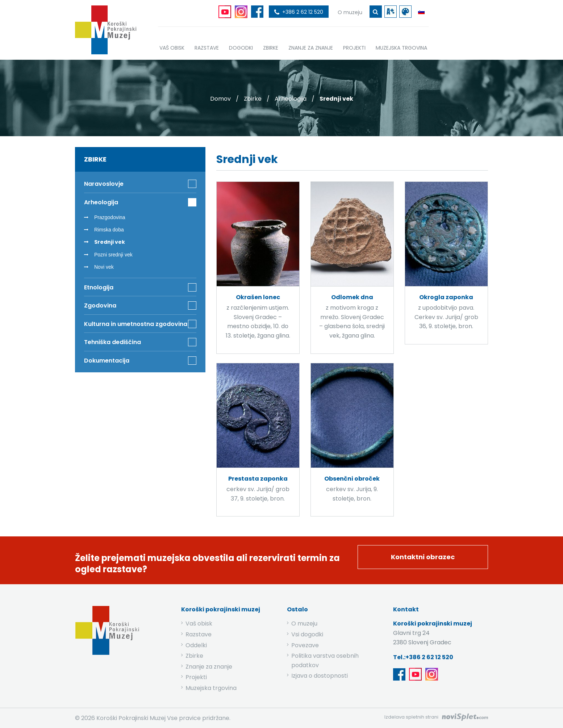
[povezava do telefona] (299, 12)
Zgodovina (100, 306)
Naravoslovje (104, 184)
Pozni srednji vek (113, 255)
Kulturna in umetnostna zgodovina (136, 324)
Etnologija (99, 287)
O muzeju (304, 624)
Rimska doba (109, 230)
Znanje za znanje (209, 667)
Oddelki (196, 645)
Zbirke (253, 99)
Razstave (199, 634)
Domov (220, 99)
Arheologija (291, 99)
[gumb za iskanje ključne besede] (376, 12)
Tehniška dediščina (112, 342)
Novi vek (104, 267)
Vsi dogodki (307, 634)
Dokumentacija (107, 361)
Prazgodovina (110, 217)
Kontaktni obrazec (423, 557)
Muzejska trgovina (211, 688)
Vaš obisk (199, 624)
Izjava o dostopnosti (320, 676)
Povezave (305, 645)
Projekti (196, 677)
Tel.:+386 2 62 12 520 (423, 657)
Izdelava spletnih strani (411, 717)
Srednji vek (110, 242)
